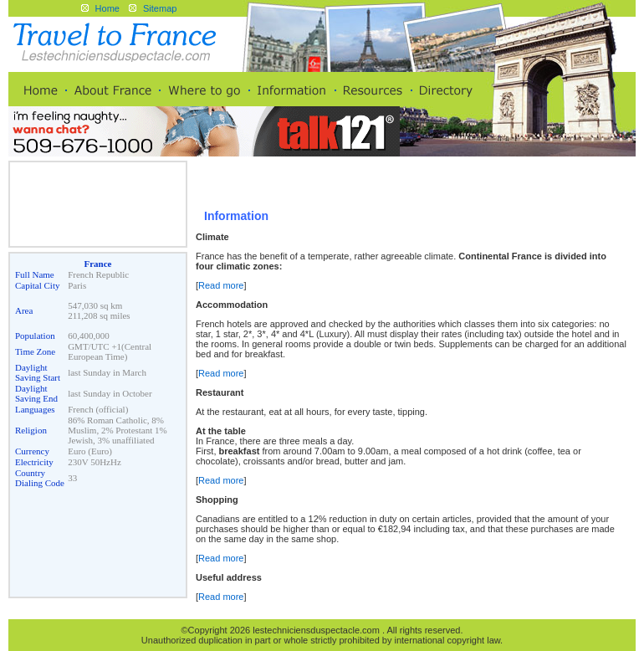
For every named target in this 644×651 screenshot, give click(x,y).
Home (107, 8)
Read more (221, 285)
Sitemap (160, 8)
